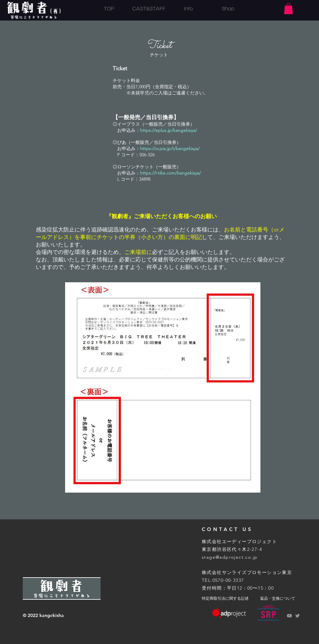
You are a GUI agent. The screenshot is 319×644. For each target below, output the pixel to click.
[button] (288, 9)
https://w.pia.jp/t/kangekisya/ (170, 148)
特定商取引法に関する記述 (225, 598)
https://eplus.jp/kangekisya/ (168, 130)
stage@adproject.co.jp (230, 557)
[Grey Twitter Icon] (298, 616)
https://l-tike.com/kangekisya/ (170, 173)
